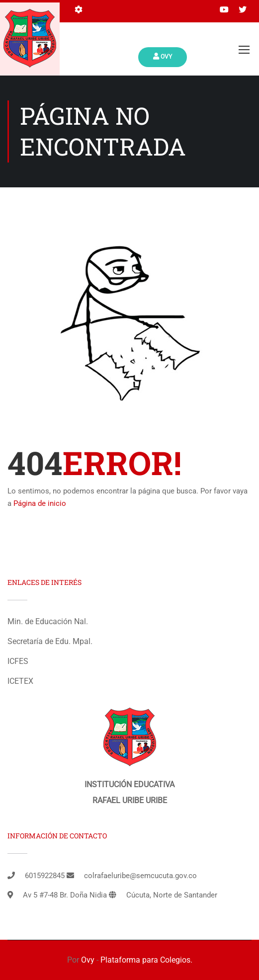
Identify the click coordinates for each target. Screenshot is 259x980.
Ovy (163, 56)
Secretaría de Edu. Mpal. (50, 641)
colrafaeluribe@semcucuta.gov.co (140, 876)
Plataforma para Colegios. (146, 960)
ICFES (18, 661)
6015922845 (45, 876)
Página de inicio (40, 503)
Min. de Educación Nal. (48, 621)
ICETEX (20, 681)
